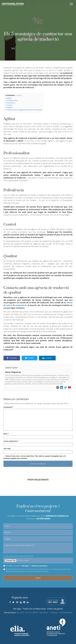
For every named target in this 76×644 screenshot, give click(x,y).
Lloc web (7, 449)
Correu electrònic (11, 441)
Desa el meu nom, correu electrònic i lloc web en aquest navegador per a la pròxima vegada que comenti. (35, 457)
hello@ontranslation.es (57, 516)
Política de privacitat (40, 566)
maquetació (21, 305)
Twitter (29, 358)
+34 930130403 (43, 519)
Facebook (12, 358)
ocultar (19, 95)
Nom (6, 434)
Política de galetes (55, 609)
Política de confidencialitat (34, 609)
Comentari (8, 407)
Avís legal (25, 566)
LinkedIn (47, 358)
